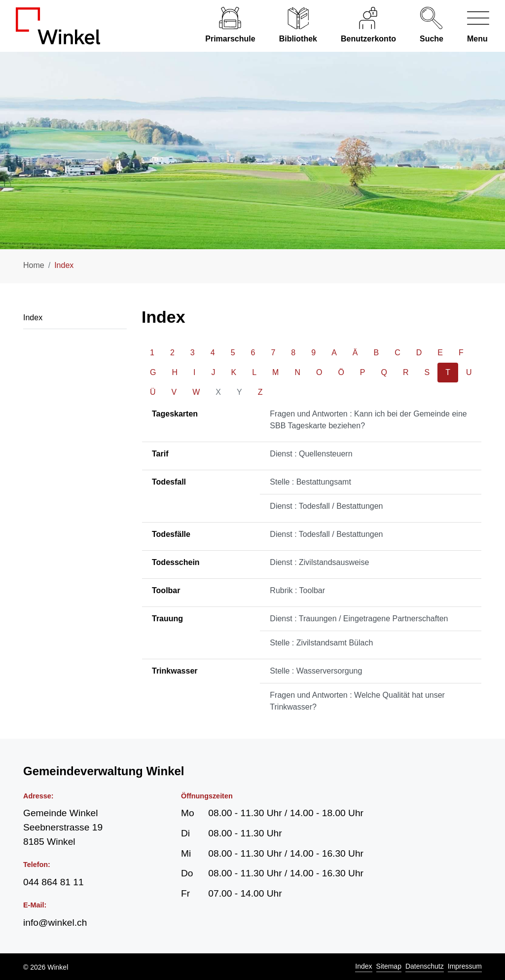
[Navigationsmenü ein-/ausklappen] (472, 26)
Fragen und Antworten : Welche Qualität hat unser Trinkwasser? (357, 701)
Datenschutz (425, 966)
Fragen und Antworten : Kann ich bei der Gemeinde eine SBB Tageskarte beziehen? (368, 420)
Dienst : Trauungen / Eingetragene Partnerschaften (359, 619)
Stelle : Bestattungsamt (310, 482)
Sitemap (389, 966)
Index (363, 966)
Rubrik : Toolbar (297, 590)
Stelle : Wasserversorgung (316, 671)
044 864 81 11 (54, 882)
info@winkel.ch (55, 923)
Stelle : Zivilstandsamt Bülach (321, 643)
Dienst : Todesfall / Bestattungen (326, 506)
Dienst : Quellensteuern (311, 454)
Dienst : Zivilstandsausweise (319, 562)
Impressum (465, 966)
